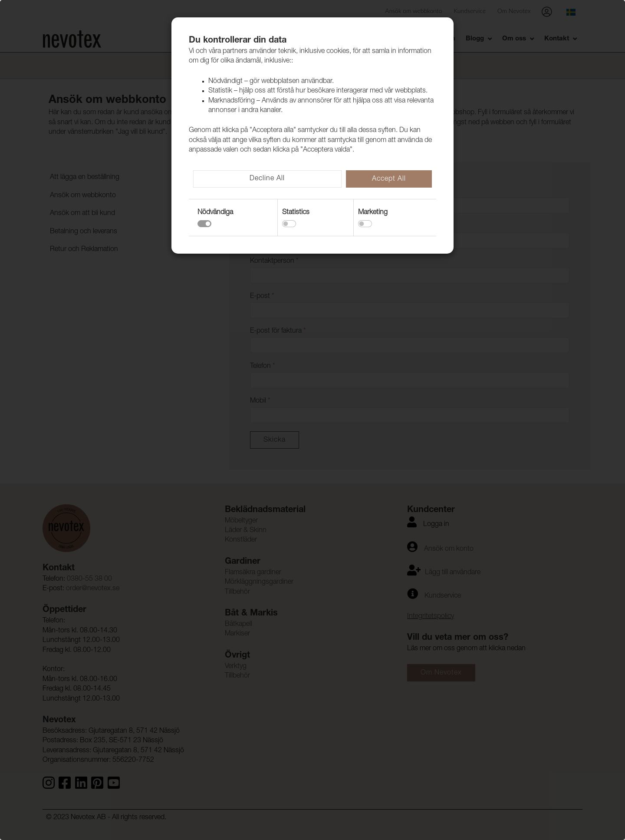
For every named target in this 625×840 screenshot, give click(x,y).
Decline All (267, 179)
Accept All (389, 179)
